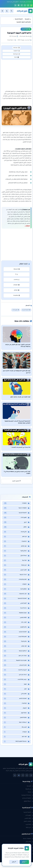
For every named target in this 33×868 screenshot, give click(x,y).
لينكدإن (17, 290)
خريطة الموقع (28, 801)
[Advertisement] (17, 75)
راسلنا (30, 792)
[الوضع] (7, 11)
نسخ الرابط (17, 54)
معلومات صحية (28, 839)
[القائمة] (2, 11)
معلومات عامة (28, 851)
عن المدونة (29, 789)
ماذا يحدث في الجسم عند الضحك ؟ (21, 447)
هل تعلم (30, 845)
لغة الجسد (29, 825)
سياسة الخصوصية (27, 795)
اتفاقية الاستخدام (27, 798)
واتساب (17, 280)
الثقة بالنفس (29, 818)
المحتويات (16, 51)
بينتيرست (16, 295)
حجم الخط (16, 48)
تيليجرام (16, 285)
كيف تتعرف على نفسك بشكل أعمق (20, 397)
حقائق (30, 848)
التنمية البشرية (26, 29)
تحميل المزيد (17, 481)
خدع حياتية (29, 828)
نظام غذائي (29, 842)
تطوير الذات (16, 310)
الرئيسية (30, 786)
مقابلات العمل (28, 821)
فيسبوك (16, 269)
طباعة (16, 57)
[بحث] (12, 11)
